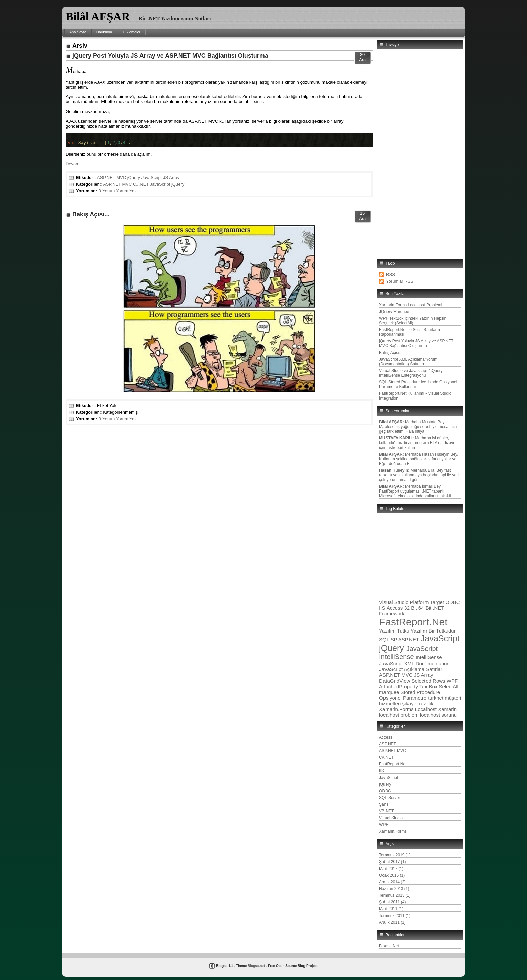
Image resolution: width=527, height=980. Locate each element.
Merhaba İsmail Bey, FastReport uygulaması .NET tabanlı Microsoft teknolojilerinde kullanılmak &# (415, 491)
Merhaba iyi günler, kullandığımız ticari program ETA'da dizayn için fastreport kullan (417, 443)
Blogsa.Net (389, 946)
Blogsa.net (256, 966)
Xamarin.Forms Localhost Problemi (411, 305)
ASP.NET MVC (112, 179)
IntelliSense (429, 657)
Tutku (404, 631)
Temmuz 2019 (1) (395, 855)
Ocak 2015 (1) (392, 875)
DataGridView (395, 681)
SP (394, 639)
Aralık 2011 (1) (392, 922)
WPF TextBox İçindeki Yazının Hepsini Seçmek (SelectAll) (413, 321)
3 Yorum (107, 421)
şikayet (411, 704)
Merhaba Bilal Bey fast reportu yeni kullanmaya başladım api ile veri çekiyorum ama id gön (419, 475)
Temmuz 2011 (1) (395, 916)
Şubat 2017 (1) (392, 862)
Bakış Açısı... (91, 216)
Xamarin (447, 709)
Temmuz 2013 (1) (395, 895)
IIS (383, 608)
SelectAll (448, 686)
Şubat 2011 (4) (392, 902)
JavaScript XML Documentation (414, 664)
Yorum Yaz (126, 193)
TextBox (429, 686)
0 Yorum (107, 193)
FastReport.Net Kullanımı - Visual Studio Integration (415, 396)
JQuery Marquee (394, 312)
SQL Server (390, 798)
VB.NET (386, 811)
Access (395, 608)
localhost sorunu (438, 715)
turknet (436, 698)
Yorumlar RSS (400, 281)
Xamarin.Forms (397, 709)
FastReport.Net (413, 622)
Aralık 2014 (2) (392, 882)
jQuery (134, 179)
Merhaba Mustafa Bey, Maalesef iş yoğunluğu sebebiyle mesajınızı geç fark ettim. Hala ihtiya (418, 427)
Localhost (427, 709)
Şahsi (384, 804)
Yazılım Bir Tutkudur (433, 631)
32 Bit (411, 608)
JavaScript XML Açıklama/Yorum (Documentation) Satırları (408, 362)
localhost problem (400, 715)
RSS (390, 274)
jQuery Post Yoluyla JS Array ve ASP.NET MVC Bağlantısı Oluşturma (170, 56)
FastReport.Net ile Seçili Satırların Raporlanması (410, 332)
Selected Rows (429, 681)
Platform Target (428, 602)
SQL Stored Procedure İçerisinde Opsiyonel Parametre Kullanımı (418, 384)
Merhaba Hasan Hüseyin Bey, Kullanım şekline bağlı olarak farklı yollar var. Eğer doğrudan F (419, 459)
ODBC (453, 602)
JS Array (171, 179)
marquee (390, 692)
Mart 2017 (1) (391, 869)
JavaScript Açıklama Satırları (411, 669)
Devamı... (75, 166)
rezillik (426, 704)
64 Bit (426, 608)
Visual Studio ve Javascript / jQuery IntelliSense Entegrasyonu (411, 373)
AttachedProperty (399, 686)
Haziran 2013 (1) (394, 889)
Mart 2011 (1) (391, 909)
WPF (452, 681)
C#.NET (141, 186)
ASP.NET (409, 639)
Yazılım (388, 631)
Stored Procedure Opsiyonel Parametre (410, 695)
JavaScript (152, 179)
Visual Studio (394, 602)
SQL (385, 639)
